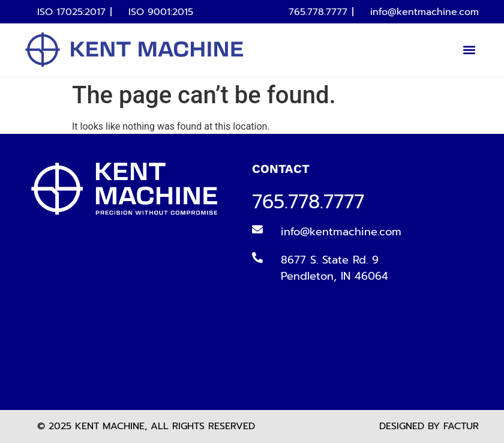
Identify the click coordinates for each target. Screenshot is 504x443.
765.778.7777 (308, 202)
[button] (469, 50)
